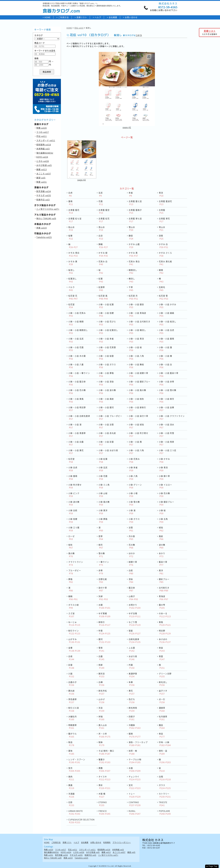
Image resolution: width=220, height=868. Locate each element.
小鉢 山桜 (103, 495)
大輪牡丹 (73, 718)
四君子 (132, 718)
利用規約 (107, 843)
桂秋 (71, 546)
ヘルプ (98, 17)
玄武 (101, 194)
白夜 (71, 658)
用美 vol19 (42, 228)
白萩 (131, 572)
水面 (135, 769)
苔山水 (102, 229)
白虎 (70, 194)
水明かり (135, 606)
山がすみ (74, 641)
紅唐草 (102, 289)
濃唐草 (162, 709)
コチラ (139, 35)
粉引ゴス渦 (74, 709)
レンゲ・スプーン (77, 761)
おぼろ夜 (133, 658)
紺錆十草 (133, 563)
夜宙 (162, 649)
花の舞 (132, 546)
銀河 (104, 641)
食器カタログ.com (61, 11)
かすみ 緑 (103, 254)
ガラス (165, 787)
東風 (165, 623)
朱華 (132, 684)
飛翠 (101, 666)
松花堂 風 (103, 297)
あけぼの (165, 641)
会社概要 (113, 17)
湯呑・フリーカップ (138, 744)
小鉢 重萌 (73, 477)
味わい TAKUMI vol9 (46, 218)
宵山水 (162, 229)
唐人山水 (103, 726)
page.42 (127, 127)
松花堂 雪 (164, 297)
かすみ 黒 (133, 254)
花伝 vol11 (42, 136)
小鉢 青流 (163, 469)
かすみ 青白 (74, 254)
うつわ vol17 (43, 132)
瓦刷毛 (162, 289)
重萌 (71, 203)
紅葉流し (73, 280)
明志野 (165, 632)
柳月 (101, 546)
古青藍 (162, 211)
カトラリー (165, 795)
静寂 (131, 237)
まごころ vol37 (44, 174)
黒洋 (161, 572)
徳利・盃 (163, 752)
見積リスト (82, 17)
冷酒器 (71, 795)
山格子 (133, 598)
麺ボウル (73, 735)
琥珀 (161, 529)
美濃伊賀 (133, 675)
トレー (135, 795)
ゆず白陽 (135, 615)
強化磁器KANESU (45, 153)
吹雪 (104, 632)
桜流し (71, 271)
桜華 (71, 237)
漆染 (131, 581)
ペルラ (71, 289)
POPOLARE (165, 812)
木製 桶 (102, 795)
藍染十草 (163, 563)
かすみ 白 (164, 246)
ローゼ (71, 538)
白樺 (101, 684)
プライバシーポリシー (122, 843)
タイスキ (104, 778)
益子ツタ (163, 692)
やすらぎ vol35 (44, 195)
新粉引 (104, 623)
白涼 (101, 237)
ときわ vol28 (43, 161)
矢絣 (103, 598)
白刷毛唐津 (135, 641)
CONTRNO (135, 804)
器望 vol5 (41, 178)
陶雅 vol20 (42, 128)
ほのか (132, 555)
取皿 (71, 744)
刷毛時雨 (133, 709)
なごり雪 (135, 623)
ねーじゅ (74, 623)
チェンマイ (135, 778)
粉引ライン (74, 632)
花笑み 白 (103, 263)
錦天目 (102, 675)
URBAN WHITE (76, 812)
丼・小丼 (104, 735)
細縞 (73, 598)
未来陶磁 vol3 (43, 149)
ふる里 (132, 649)
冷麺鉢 (135, 726)
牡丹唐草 (163, 718)
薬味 (71, 752)
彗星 (135, 632)
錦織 (103, 246)
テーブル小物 (135, 761)
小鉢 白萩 (73, 512)
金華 (74, 649)
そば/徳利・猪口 (106, 752)
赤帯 (101, 572)
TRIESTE (163, 804)
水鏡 (104, 606)
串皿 (162, 735)
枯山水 (71, 229)
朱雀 (131, 194)
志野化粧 (103, 581)
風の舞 (71, 555)
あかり (162, 555)
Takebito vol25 (44, 237)
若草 (101, 538)
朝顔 (161, 271)
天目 (101, 709)
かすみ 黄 (73, 263)
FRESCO (104, 812)
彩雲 (71, 666)
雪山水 (132, 229)
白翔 (165, 778)
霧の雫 (162, 606)
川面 (71, 675)
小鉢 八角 (133, 477)
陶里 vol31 (42, 182)
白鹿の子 (73, 684)
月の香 (132, 538)
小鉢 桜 (162, 512)
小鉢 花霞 (103, 477)
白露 (101, 658)
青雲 (162, 658)
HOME (47, 17)
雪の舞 (102, 555)
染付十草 (103, 589)
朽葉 (132, 666)
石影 (71, 804)
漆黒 (161, 237)
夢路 (71, 581)
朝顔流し (133, 271)
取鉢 (101, 744)
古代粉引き (164, 589)
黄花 (132, 692)
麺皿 (162, 726)
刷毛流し (163, 684)
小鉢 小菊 (133, 495)
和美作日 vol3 (43, 200)
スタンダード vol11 (46, 140)
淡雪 (131, 529)
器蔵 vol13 (42, 169)
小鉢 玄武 (103, 469)
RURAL (135, 812)
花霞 (101, 203)
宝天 (135, 787)
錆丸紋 (71, 692)
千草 (131, 289)
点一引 (162, 701)
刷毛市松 (103, 692)
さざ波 (71, 615)
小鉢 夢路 (103, 520)
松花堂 (71, 306)
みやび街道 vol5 (44, 165)
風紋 (161, 538)
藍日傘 (132, 589)
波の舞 (162, 546)
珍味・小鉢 (165, 744)
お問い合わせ (131, 17)
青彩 (104, 787)
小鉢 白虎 (73, 469)
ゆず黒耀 (104, 615)
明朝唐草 (73, 726)
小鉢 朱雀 (133, 469)
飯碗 (135, 735)
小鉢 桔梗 (73, 520)
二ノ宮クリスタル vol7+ (48, 209)
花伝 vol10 (79, 28)
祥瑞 (101, 718)
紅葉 (101, 280)
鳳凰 (71, 787)
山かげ (102, 701)
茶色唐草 (73, 701)
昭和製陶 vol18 (44, 145)
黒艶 (104, 769)
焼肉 (71, 778)
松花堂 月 (133, 297)
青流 (161, 194)
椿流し (132, 280)
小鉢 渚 (132, 512)
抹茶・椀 (133, 752)
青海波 (164, 598)
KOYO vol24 (42, 157)
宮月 (74, 769)
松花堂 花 (73, 297)
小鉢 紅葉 (103, 460)
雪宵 (101, 649)
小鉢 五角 (163, 520)
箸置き (104, 761)
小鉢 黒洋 (103, 512)
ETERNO (103, 804)
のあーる (165, 615)
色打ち (132, 701)
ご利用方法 (63, 17)
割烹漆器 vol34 (44, 191)
